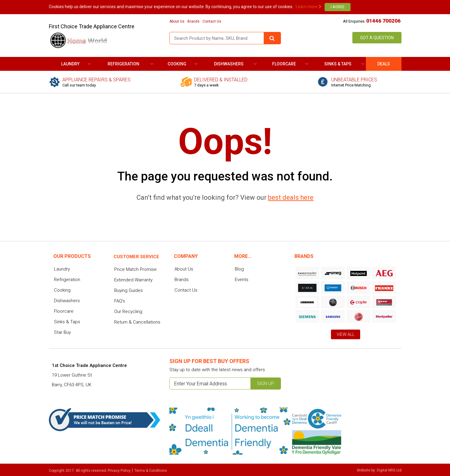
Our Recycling (128, 312)
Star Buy (62, 332)
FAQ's (120, 301)
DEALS (384, 64)
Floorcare (284, 64)
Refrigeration (123, 64)
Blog (239, 269)
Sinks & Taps (338, 64)
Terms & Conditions (151, 471)
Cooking (177, 64)
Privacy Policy (119, 471)
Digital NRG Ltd (389, 470)
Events (242, 280)
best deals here (291, 197)
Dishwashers (229, 64)
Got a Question (377, 38)
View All (346, 334)
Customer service (136, 257)
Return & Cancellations (137, 322)
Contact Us (212, 21)
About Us (177, 21)
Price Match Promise (135, 269)
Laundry (70, 64)
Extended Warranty (133, 280)
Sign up (266, 384)
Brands (194, 21)
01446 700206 (383, 21)
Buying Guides (129, 290)
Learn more (309, 7)
